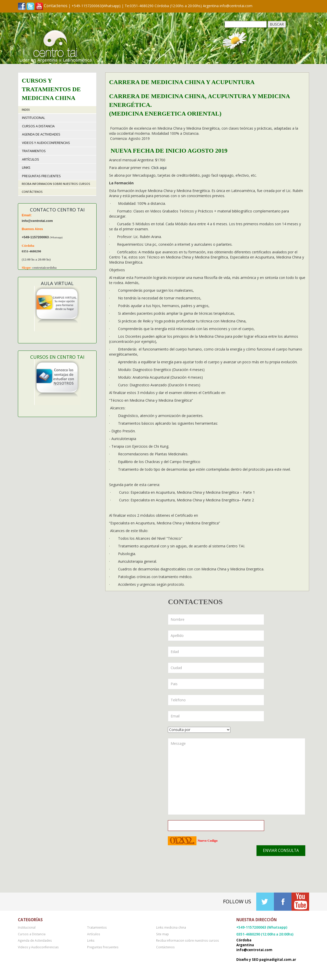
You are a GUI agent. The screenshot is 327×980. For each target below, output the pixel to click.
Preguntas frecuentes (41, 176)
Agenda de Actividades (41, 134)
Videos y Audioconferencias (46, 143)
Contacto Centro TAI (57, 210)
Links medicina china (171, 927)
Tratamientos (34, 151)
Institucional (33, 118)
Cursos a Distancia (38, 126)
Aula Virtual (57, 283)
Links (26, 168)
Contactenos (56, 6)
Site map (162, 934)
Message (237, 776)
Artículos (31, 159)
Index (26, 110)
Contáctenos (32, 192)
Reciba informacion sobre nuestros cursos (56, 184)
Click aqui (159, 168)
